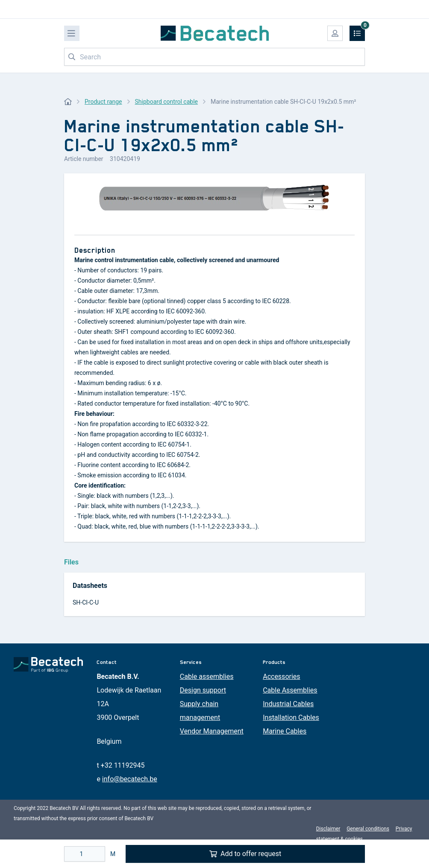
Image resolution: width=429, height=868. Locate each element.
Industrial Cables (288, 704)
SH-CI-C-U (86, 602)
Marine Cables (285, 731)
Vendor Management (212, 731)
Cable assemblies (207, 677)
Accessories (281, 677)
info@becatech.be (130, 779)
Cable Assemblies (290, 690)
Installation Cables (291, 717)
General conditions (368, 829)
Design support (203, 690)
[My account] (335, 33)
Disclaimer (328, 829)
